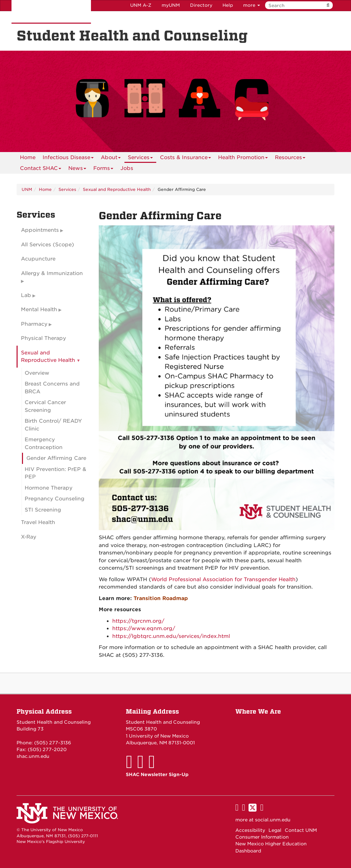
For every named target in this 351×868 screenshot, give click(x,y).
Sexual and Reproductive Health (117, 189)
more (252, 5)
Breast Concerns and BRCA (52, 388)
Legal (275, 830)
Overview (37, 373)
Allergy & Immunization (52, 273)
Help (228, 5)
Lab (26, 295)
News (77, 169)
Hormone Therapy (49, 488)
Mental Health (39, 309)
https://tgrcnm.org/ (138, 621)
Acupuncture (38, 259)
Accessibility (250, 830)
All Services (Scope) (48, 245)
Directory (201, 5)
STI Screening (43, 510)
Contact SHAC (41, 169)
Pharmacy (34, 324)
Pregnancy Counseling (55, 499)
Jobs (127, 168)
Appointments (40, 230)
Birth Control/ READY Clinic (53, 425)
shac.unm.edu (33, 756)
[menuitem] (28, 157)
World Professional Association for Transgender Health (223, 579)
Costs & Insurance (185, 159)
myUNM (171, 5)
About (111, 159)
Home (28, 157)
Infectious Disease (68, 159)
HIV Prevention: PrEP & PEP (55, 473)
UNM (27, 189)
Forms (103, 169)
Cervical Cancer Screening (45, 406)
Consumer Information (262, 837)
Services (140, 159)
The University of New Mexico (51, 12)
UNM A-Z (141, 5)
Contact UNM (301, 830)
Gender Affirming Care (56, 458)
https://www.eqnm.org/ (144, 628)
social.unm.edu (273, 820)
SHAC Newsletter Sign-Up (157, 774)
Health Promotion (243, 159)
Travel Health (38, 522)
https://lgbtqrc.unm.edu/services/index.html (171, 636)
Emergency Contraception (44, 443)
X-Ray (29, 537)
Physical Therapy (43, 338)
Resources (290, 159)
